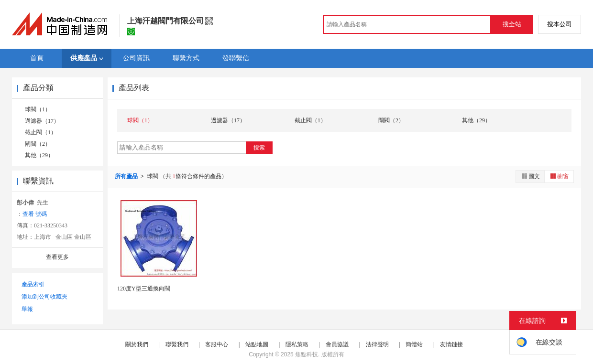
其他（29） (39, 155)
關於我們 (137, 344)
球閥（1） (38, 109)
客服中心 (217, 344)
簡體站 (414, 344)
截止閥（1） (41, 132)
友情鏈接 (451, 344)
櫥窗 (559, 176)
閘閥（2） (38, 144)
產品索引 (33, 284)
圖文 (530, 176)
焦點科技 (307, 354)
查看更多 (57, 257)
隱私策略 (297, 344)
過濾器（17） (42, 121)
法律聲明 (377, 344)
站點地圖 (257, 344)
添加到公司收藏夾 (44, 297)
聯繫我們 (177, 344)
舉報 (27, 309)
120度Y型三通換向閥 (144, 289)
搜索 (259, 148)
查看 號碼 (35, 214)
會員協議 (337, 344)
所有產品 (127, 176)
